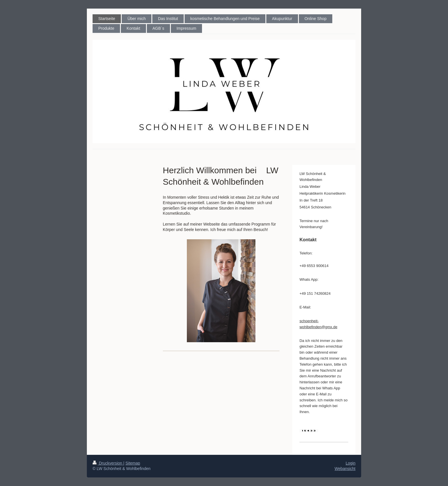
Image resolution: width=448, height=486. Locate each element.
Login (351, 463)
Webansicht (345, 469)
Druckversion (108, 463)
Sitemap (133, 463)
